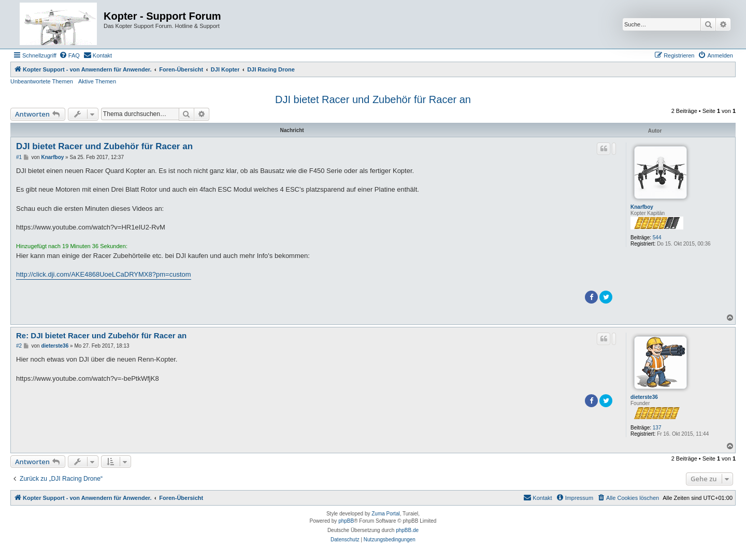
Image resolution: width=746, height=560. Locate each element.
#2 (19, 346)
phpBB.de (407, 530)
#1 (19, 157)
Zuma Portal (385, 514)
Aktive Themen (97, 81)
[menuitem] (69, 55)
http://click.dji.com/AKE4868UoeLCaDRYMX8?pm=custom (104, 274)
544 (657, 238)
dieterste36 (644, 397)
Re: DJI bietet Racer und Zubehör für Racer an (101, 335)
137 (657, 428)
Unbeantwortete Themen (42, 81)
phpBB (346, 521)
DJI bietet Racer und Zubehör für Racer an (373, 99)
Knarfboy (642, 207)
